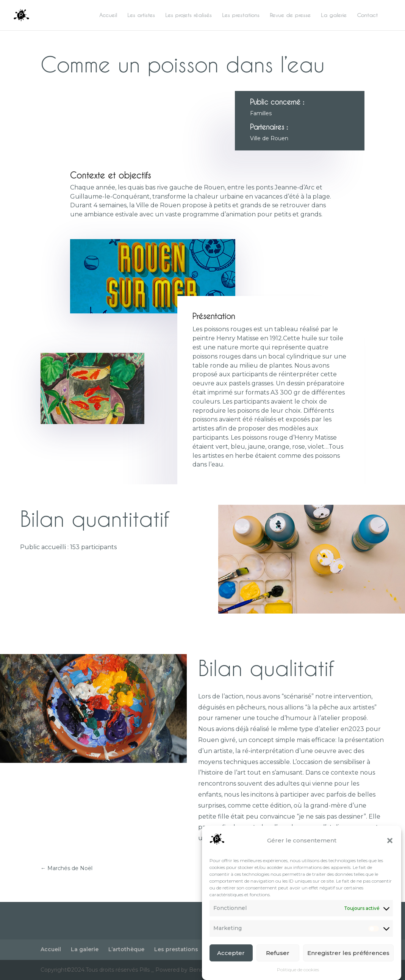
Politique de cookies (298, 975)
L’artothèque (126, 949)
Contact (367, 15)
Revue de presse (290, 15)
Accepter (231, 958)
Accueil (108, 15)
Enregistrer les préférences (348, 958)
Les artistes (141, 15)
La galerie (334, 15)
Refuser (278, 958)
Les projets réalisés (188, 15)
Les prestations (241, 15)
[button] (390, 845)
